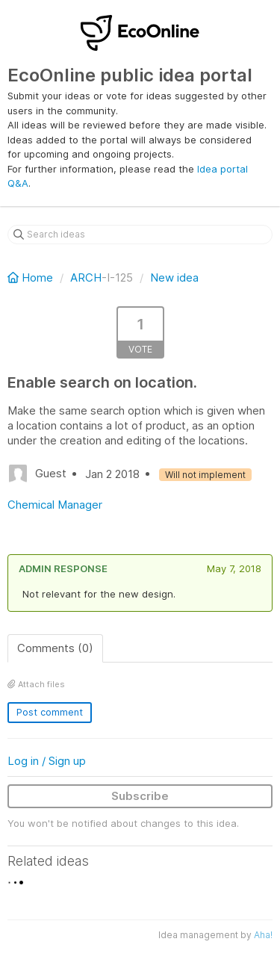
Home (32, 277)
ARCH (86, 277)
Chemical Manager (55, 505)
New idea (174, 277)
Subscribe (140, 796)
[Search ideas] (140, 235)
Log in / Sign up (47, 761)
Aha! (263, 935)
